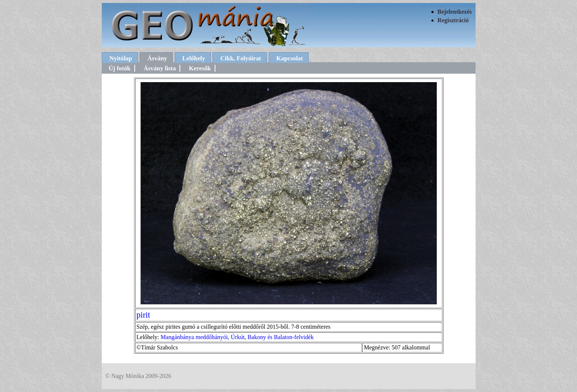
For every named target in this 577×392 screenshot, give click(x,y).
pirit (143, 315)
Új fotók (120, 68)
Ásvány (157, 58)
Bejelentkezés (454, 12)
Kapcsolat (290, 58)
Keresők (200, 68)
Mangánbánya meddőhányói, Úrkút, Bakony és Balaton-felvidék (237, 337)
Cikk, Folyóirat (241, 58)
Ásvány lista (160, 68)
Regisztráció (453, 20)
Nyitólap (121, 58)
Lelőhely (194, 58)
